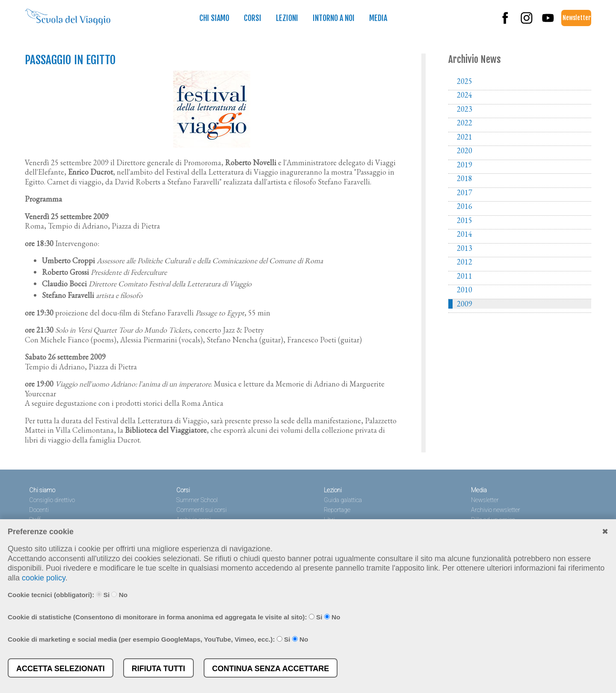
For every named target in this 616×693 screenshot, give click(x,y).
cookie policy (44, 578)
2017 (465, 193)
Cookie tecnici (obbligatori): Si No (68, 595)
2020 (465, 151)
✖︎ (605, 532)
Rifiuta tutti (158, 669)
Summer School (197, 500)
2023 (465, 109)
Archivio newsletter (496, 510)
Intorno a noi (334, 18)
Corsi (253, 18)
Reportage (337, 510)
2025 (465, 81)
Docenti (39, 510)
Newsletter (577, 18)
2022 (465, 123)
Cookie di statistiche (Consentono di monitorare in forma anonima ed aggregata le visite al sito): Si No (174, 617)
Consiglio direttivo (52, 500)
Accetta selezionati (61, 669)
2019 (465, 165)
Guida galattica (343, 500)
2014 (465, 234)
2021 (465, 137)
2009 (465, 304)
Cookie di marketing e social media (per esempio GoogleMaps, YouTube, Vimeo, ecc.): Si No (158, 639)
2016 (465, 206)
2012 (465, 262)
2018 (465, 178)
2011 (465, 276)
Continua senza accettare (271, 669)
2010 (465, 290)
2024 (465, 95)
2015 (465, 220)
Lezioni (287, 18)
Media (378, 18)
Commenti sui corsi (201, 510)
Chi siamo (214, 18)
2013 (465, 248)
